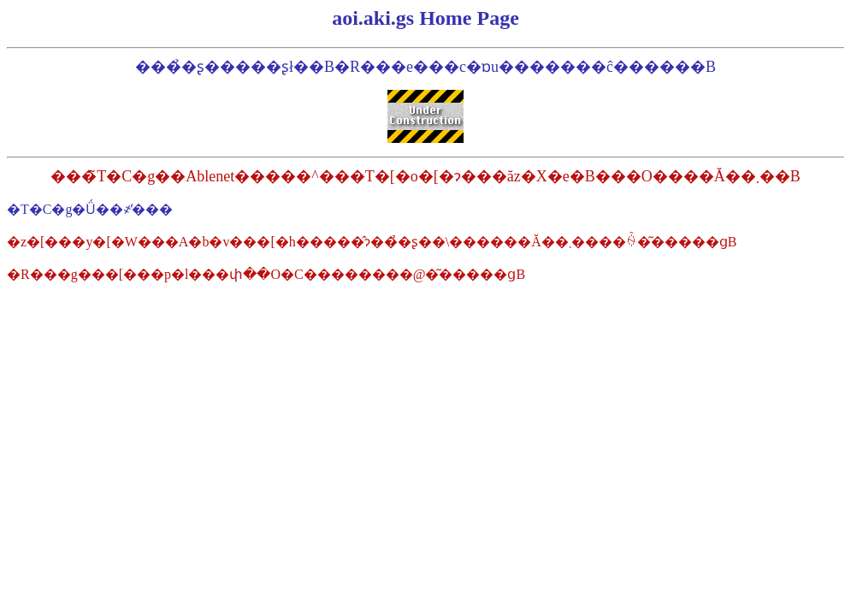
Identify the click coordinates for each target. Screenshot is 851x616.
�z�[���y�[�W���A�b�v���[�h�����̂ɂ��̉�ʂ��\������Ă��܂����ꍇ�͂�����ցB (372, 242)
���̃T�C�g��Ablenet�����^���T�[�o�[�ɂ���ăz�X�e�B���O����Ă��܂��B (425, 176)
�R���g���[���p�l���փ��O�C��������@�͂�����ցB (266, 274)
